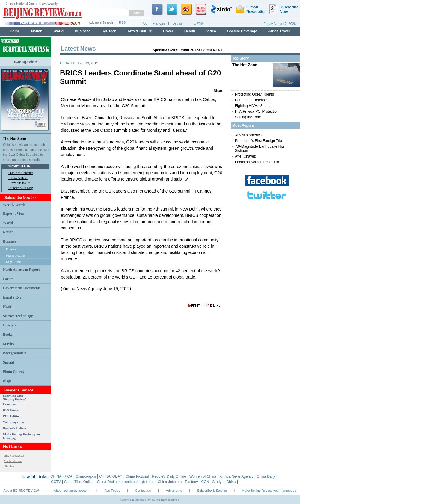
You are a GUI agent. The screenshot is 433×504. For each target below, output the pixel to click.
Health (8, 307)
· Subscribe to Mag (21, 188)
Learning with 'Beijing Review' (15, 397)
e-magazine (25, 62)
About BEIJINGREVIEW (21, 491)
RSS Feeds (10, 410)
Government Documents (22, 288)
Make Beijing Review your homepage (269, 491)
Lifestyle (10, 325)
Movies (9, 344)
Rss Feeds (112, 491)
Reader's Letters (15, 428)
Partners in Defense (251, 100)
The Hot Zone (15, 139)
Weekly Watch (14, 205)
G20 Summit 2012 (183, 50)
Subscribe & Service (212, 491)
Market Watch (15, 255)
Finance (11, 249)
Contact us (143, 491)
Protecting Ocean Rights (254, 94)
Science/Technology (18, 316)
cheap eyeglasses (14, 456)
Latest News (212, 50)
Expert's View (14, 214)
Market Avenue (13, 461)
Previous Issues (20, 183)
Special (9, 362)
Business (10, 241)
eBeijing (9, 466)
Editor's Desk (19, 178)
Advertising (174, 491)
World (8, 223)
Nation (8, 232)
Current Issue (18, 166)
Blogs (7, 381)
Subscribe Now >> (20, 198)
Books (8, 335)
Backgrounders (15, 353)
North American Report (21, 270)
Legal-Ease (13, 262)
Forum (8, 279)
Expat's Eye (12, 297)
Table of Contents (21, 173)
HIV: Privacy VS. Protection (257, 111)
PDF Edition (12, 416)
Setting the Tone (248, 117)
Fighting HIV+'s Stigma (253, 106)
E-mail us (10, 404)
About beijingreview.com (72, 491)
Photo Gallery (14, 372)
